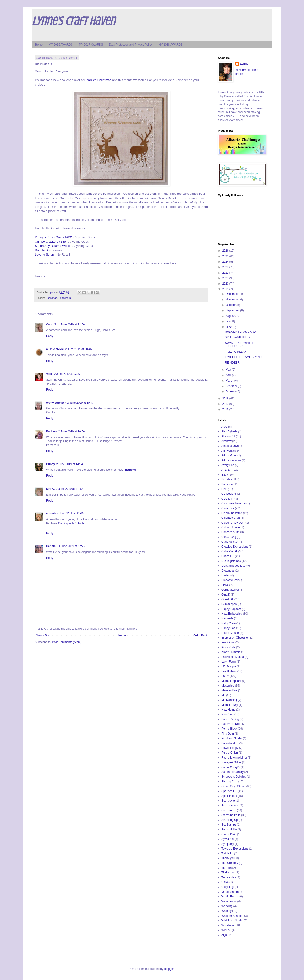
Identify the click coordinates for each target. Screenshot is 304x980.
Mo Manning (229, 700)
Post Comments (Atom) (67, 642)
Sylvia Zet (228, 839)
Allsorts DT (228, 436)
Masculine (228, 686)
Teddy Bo (227, 854)
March (230, 381)
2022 (226, 273)
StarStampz (229, 825)
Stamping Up (230, 820)
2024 (226, 262)
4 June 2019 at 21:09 (70, 514)
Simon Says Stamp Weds (52, 246)
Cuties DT (228, 556)
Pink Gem (228, 734)
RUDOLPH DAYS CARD (240, 332)
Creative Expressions (235, 547)
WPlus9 (226, 930)
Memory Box (229, 690)
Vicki (49, 374)
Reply (50, 336)
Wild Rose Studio (232, 921)
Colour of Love (231, 527)
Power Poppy (230, 748)
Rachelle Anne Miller (234, 758)
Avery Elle (228, 465)
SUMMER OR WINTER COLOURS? (240, 344)
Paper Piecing (230, 719)
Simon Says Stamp (233, 786)
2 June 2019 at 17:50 (69, 489)
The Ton (226, 868)
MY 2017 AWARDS (91, 45)
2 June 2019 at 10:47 (80, 403)
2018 (226, 399)
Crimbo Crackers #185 (50, 242)
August (230, 316)
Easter (226, 575)
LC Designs (229, 666)
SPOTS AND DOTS (237, 337)
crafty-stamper (56, 403)
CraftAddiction (230, 542)
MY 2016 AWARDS (61, 45)
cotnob (51, 514)
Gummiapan (229, 604)
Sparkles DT (65, 298)
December (233, 294)
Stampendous (230, 806)
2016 (226, 409)
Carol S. (51, 324)
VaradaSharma (231, 892)
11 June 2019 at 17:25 (71, 546)
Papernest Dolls (231, 724)
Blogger (169, 969)
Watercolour (229, 901)
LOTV (225, 676)
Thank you (228, 858)
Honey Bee (228, 628)
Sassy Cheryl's (231, 767)
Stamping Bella (231, 815)
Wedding (227, 906)
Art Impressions (231, 460)
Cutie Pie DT (229, 551)
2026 (226, 251)
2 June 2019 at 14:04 (70, 464)
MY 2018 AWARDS (171, 45)
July (229, 321)
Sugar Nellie (229, 830)
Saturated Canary (232, 772)
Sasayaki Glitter (231, 762)
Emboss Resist (231, 580)
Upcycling (228, 887)
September (233, 310)
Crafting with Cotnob (71, 523)
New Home (228, 710)
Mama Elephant (231, 681)
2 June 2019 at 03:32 (67, 374)
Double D (41, 250)
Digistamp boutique (234, 566)
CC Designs (229, 494)
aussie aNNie (55, 349)
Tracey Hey (229, 877)
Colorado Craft (231, 518)
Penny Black (229, 729)
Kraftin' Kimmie (231, 652)
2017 (226, 404)
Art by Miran (229, 455)
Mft (223, 695)
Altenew (226, 441)
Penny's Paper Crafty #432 (53, 237)
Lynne (244, 64)
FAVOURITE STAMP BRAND (243, 357)
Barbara (51, 431)
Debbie (51, 546)
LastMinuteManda (233, 657)
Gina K (226, 595)
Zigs (224, 935)
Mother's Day (230, 705)
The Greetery (230, 863)
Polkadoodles (230, 743)
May (229, 370)
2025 (226, 256)
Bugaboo (227, 484)
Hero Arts (227, 618)
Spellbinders (229, 796)
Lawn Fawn (229, 662)
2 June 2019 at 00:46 (78, 349)
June (229, 327)
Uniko (225, 882)
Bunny (50, 464)
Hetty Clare (228, 623)
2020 (226, 284)
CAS (224, 489)
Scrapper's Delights (234, 777)
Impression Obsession (235, 638)
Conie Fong (229, 537)
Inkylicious (228, 642)
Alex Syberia (229, 431)
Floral (225, 585)
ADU (224, 427)
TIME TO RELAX (236, 352)
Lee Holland (229, 671)
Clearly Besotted (232, 513)
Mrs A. (50, 489)
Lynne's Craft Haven (74, 21)
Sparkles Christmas (98, 80)
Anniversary (229, 451)
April (229, 375)
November (233, 300)
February (232, 386)
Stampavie (228, 801)
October (231, 305)
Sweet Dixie (229, 834)
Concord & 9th (230, 532)
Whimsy (226, 911)
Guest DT (227, 599)
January (231, 391)
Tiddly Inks (228, 873)
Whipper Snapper (232, 916)
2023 (226, 267)
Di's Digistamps (231, 561)
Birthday (227, 479)
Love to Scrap (44, 255)
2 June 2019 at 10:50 (71, 431)
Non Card (227, 714)
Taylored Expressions (235, 849)
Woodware (228, 925)
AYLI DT (227, 470)
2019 (226, 289)
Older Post (200, 636)
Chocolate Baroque (234, 503)
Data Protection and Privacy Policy (131, 45)
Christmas (51, 298)
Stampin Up (229, 810)
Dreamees (228, 571)
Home (39, 45)
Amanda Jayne (231, 446)
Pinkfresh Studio (232, 738)
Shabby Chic (229, 782)
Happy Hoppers (231, 609)
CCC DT (227, 499)
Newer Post (43, 636)
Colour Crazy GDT (233, 523)
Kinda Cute (228, 647)
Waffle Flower (230, 897)
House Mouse (230, 633)
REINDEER (232, 363)
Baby (225, 475)
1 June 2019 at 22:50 (71, 324)
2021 (226, 278)
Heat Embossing (232, 614)
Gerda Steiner (230, 590)
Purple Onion (230, 753)
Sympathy (228, 844)
